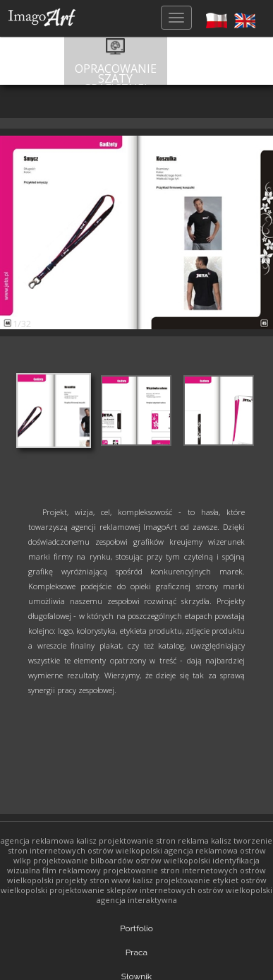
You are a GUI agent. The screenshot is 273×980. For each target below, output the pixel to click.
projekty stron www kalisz (104, 880)
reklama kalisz (205, 840)
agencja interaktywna (137, 900)
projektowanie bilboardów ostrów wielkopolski (122, 860)
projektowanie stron (137, 840)
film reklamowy (72, 870)
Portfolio (136, 928)
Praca (136, 952)
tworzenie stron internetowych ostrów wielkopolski (140, 845)
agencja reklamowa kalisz (49, 840)
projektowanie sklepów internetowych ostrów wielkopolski (161, 890)
